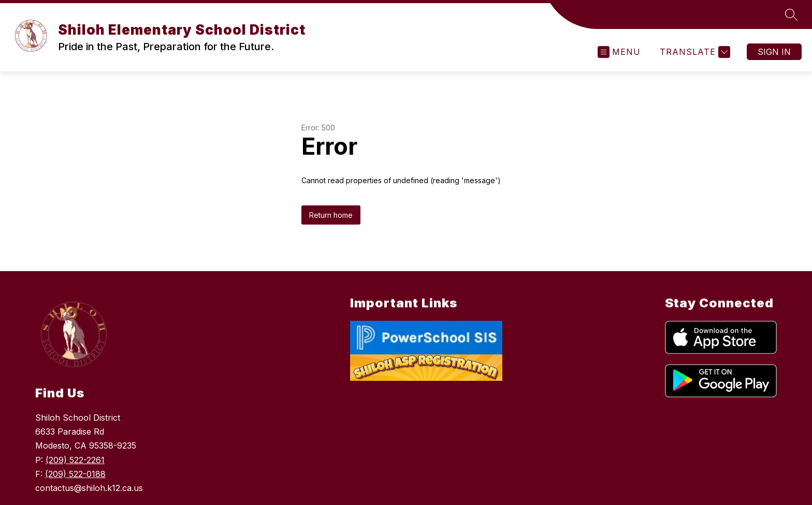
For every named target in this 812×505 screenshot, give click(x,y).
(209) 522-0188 (75, 474)
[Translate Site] (694, 52)
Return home (331, 215)
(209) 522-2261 (75, 460)
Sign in (774, 52)
